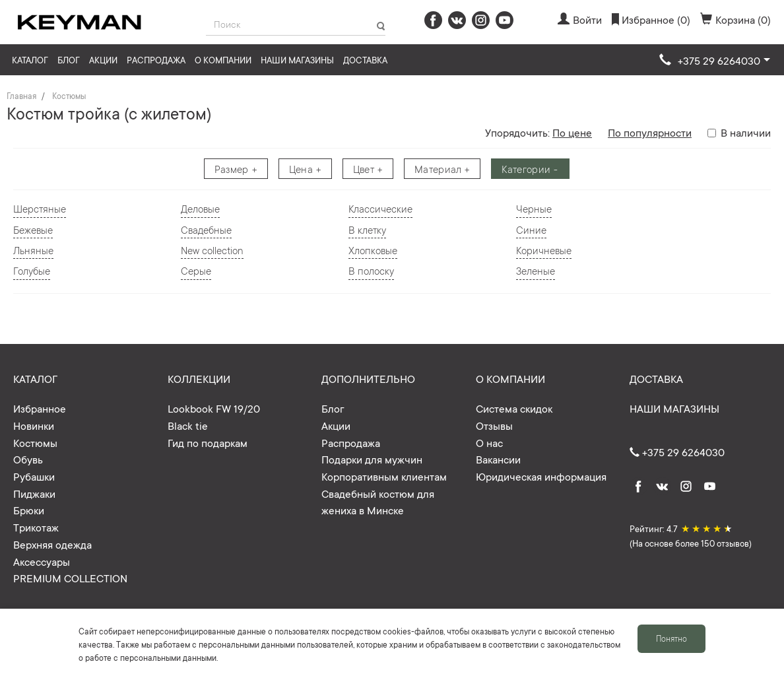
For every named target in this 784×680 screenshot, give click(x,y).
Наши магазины (297, 60)
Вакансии (498, 459)
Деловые (200, 208)
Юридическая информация (541, 476)
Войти (580, 19)
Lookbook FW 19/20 (214, 408)
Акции (103, 60)
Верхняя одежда (52, 544)
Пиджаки (34, 493)
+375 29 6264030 (677, 452)
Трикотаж (36, 527)
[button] (715, 61)
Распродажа (156, 60)
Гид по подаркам (208, 442)
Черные (534, 208)
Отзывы (494, 425)
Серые (196, 270)
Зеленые (536, 270)
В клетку (367, 229)
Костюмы (69, 96)
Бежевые (33, 229)
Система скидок (514, 408)
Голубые (32, 270)
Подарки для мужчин (372, 459)
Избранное (40, 408)
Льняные (33, 250)
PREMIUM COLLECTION (70, 578)
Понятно (671, 638)
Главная (21, 96)
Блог (69, 60)
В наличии (739, 132)
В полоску (371, 270)
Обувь (28, 459)
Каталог (30, 60)
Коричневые (544, 250)
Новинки (34, 425)
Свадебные (206, 229)
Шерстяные (40, 208)
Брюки (29, 510)
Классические (380, 208)
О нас (489, 442)
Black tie (188, 425)
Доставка (365, 60)
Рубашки (34, 476)
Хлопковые (373, 250)
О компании (223, 60)
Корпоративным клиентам (384, 476)
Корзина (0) (735, 19)
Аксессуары (42, 561)
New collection (212, 250)
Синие (531, 229)
